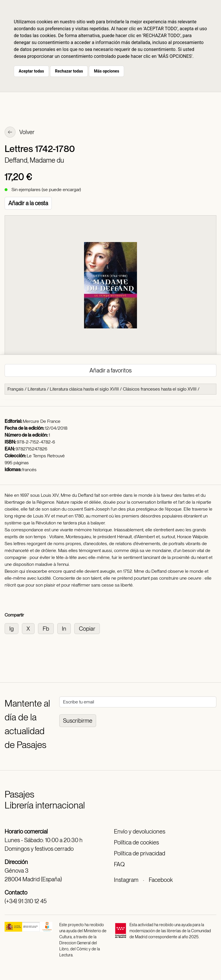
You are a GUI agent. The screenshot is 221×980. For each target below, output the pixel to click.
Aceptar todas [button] (31, 71)
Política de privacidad (140, 853)
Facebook (161, 880)
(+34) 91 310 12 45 (26, 901)
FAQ (119, 864)
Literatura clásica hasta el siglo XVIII (84, 389)
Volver (20, 133)
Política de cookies (136, 842)
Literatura (37, 389)
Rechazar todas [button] (69, 71)
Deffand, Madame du (34, 160)
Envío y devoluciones (140, 831)
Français (16, 389)
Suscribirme (78, 721)
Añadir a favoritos (110, 370)
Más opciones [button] (106, 71)
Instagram (126, 880)
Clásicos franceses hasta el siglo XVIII (160, 389)
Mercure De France (42, 421)
